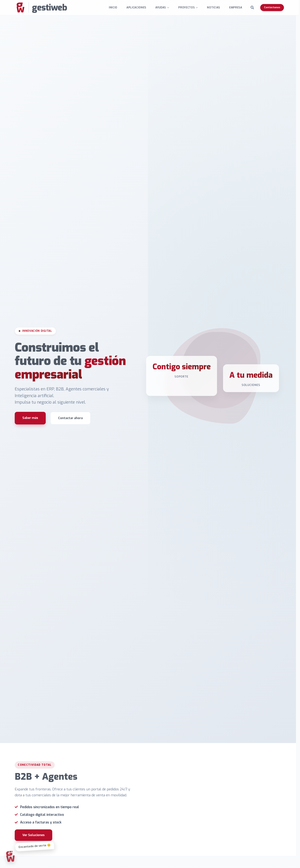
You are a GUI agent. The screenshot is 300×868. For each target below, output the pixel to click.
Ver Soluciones (35, 851)
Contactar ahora (71, 423)
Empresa (237, 7)
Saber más (30, 423)
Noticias (215, 7)
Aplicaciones (137, 7)
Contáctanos (273, 7)
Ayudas (162, 7)
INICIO (114, 7)
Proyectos (188, 7)
